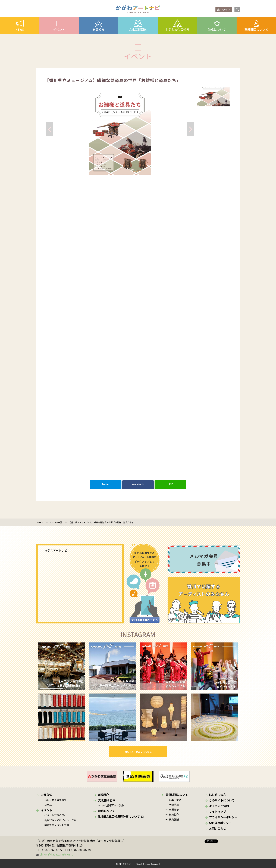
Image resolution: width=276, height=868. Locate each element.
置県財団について (256, 29)
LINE (170, 484)
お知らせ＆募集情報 (55, 800)
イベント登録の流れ (55, 815)
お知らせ (46, 795)
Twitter (106, 484)
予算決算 (174, 805)
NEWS (20, 29)
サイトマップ (218, 811)
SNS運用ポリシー (220, 823)
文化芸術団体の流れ (113, 805)
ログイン (225, 9)
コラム (48, 805)
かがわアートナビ (56, 550)
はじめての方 (218, 795)
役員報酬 (174, 819)
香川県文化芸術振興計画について (119, 816)
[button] (120, 169)
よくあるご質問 (219, 806)
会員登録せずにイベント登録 (60, 820)
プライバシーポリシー (223, 817)
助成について (217, 29)
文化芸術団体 (138, 29)
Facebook (138, 485)
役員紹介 (174, 814)
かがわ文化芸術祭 (177, 29)
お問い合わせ (218, 828)
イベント (59, 29)
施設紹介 (99, 29)
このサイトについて (222, 800)
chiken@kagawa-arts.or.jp (56, 854)
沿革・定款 (175, 800)
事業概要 (174, 810)
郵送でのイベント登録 (57, 825)
